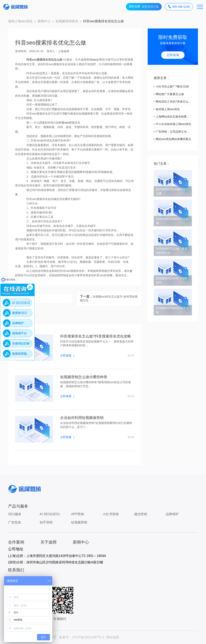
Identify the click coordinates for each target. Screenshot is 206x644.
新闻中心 (44, 21)
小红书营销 (111, 514)
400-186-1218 (179, 7)
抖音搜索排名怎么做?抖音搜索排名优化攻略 (96, 336)
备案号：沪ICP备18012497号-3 (82, 637)
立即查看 (67, 356)
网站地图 (113, 637)
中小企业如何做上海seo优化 (174, 124)
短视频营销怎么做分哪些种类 (84, 377)
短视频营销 (79, 522)
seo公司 (97, 60)
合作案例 (16, 542)
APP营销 (77, 514)
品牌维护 (172, 514)
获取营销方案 (144, 7)
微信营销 (141, 514)
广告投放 (14, 522)
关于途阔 (48, 542)
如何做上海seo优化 (168, 109)
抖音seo (64, 123)
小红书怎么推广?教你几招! (172, 86)
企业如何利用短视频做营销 (82, 418)
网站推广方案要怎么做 (170, 94)
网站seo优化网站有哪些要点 (174, 139)
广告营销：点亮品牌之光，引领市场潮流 (174, 132)
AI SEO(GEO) (50, 514)
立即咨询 (173, 55)
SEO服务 (15, 514)
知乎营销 (46, 522)
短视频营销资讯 (67, 21)
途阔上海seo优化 (20, 21)
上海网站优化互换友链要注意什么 (174, 117)
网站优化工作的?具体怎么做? (174, 102)
